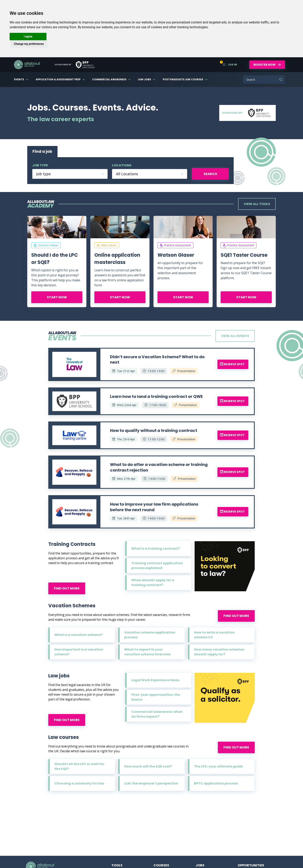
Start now (57, 297)
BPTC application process (216, 783)
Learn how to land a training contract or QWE (156, 396)
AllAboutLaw (27, 65)
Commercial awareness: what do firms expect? (157, 714)
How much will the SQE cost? (148, 766)
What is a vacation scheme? (78, 635)
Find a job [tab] (42, 151)
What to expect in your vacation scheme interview (147, 652)
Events (19, 79)
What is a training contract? (156, 549)
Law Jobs (144, 79)
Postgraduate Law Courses (183, 79)
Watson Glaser (176, 255)
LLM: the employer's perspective (151, 783)
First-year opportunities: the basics (156, 697)
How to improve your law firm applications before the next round (154, 507)
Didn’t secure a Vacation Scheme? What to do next (157, 360)
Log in (230, 65)
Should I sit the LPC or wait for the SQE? (79, 766)
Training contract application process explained (157, 566)
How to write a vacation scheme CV (214, 635)
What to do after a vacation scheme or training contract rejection (159, 467)
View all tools (257, 204)
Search (281, 79)
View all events (235, 336)
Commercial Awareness (109, 79)
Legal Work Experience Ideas (155, 680)
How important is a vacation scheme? (79, 652)
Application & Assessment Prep (58, 79)
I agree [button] (28, 36)
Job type (40, 165)
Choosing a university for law (79, 783)
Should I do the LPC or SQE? (55, 259)
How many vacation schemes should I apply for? (219, 652)
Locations (122, 165)
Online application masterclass (117, 259)
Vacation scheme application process (150, 635)
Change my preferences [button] (29, 44)
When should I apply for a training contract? (153, 583)
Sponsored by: (247, 113)
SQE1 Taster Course (244, 255)
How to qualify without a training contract (154, 430)
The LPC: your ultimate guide (218, 766)
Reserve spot (232, 364)
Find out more (67, 588)
